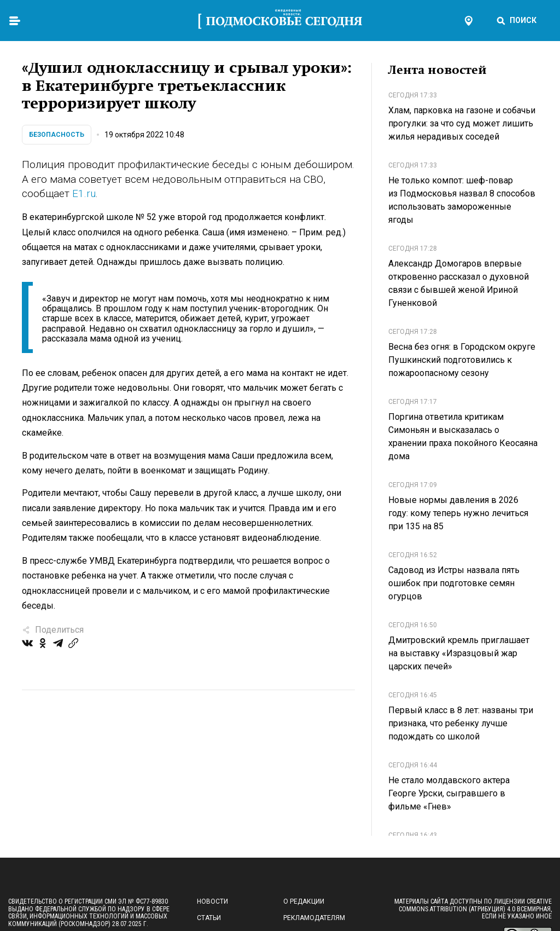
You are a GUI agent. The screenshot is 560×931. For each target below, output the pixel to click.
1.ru (87, 193)
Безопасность (57, 135)
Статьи (209, 918)
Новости (212, 901)
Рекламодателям (314, 918)
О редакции (304, 901)
